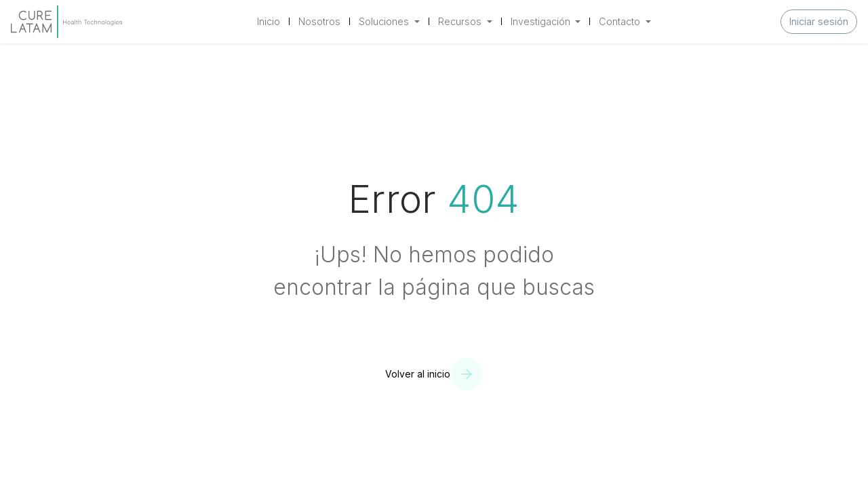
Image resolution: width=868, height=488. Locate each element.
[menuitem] (269, 22)
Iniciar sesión (819, 21)
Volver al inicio (418, 374)
